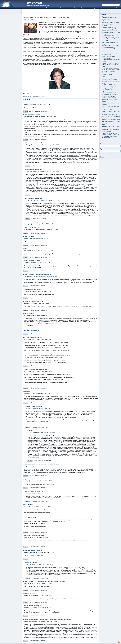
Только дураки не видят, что (32, 606)
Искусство (95, 8)
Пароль (102, 149)
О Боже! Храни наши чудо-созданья (35, 369)
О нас (117, 8)
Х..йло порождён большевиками (33, 536)
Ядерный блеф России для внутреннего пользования (109, 97)
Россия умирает (106, 54)
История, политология (107, 8)
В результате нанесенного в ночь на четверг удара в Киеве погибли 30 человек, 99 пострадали (110, 38)
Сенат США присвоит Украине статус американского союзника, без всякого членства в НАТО (111, 70)
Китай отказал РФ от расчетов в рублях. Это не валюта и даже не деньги (111, 111)
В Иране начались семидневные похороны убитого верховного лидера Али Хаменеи (111, 23)
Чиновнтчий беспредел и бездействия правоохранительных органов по (47, 619)
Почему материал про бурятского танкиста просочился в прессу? (111, 60)
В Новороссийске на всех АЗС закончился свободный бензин (110, 28)
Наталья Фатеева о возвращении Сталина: (37, 274)
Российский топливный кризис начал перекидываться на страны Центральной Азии (110, 47)
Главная (49, 8)
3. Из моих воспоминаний (33, 198)
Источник (26, 94)
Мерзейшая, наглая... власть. (32, 289)
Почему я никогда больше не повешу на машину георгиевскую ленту (110, 89)
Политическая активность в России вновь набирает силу (110, 94)
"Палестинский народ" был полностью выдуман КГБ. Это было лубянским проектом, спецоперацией (110, 135)
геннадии (30, 431)
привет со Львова (31, 562)
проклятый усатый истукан (32, 261)
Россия (62, 8)
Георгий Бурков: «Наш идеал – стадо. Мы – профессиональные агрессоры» (111, 116)
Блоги (55, 8)
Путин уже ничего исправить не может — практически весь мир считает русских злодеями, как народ (111, 122)
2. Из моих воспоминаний (33, 169)
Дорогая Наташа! (28, 313)
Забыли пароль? (106, 154)
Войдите (25, 96)
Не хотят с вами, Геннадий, (34, 406)
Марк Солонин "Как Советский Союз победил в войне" (110, 107)
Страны (69, 8)
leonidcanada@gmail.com (31, 330)
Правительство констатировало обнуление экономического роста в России (111, 17)
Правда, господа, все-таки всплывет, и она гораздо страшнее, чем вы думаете (109, 84)
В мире (76, 8)
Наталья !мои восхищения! (32, 222)
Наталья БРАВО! (28, 236)
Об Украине (27, 391)
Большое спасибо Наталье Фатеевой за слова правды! (41, 464)
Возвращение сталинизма (31, 115)
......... (24, 103)
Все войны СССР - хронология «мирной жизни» (110, 131)
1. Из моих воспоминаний (33, 143)
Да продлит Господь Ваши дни (33, 301)
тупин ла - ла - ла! (29, 594)
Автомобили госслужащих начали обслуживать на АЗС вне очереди (111, 32)
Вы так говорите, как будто (34, 491)
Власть (25, 249)
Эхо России (34, 3)
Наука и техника (85, 8)
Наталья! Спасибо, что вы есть (33, 550)
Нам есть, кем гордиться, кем (32, 337)
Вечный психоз (28, 505)
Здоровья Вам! (28, 479)
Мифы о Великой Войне (108, 56)
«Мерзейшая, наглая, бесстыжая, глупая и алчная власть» (110, 75)
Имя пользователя (106, 144)
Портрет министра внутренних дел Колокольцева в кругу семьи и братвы (111, 65)
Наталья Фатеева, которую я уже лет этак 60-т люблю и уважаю (44, 581)
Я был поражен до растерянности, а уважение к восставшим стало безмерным (110, 79)
